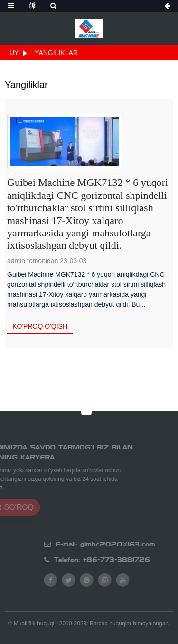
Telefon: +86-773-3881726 (118, 560)
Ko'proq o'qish (40, 326)
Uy (14, 53)
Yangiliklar (56, 53)
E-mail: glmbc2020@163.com (122, 544)
